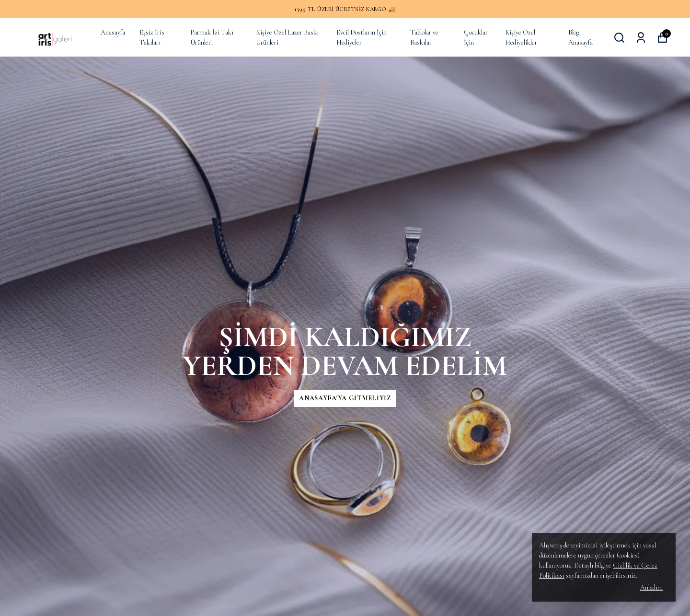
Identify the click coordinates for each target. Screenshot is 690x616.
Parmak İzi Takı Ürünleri (212, 37)
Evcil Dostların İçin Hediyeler (362, 37)
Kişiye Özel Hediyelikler (521, 37)
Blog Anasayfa (581, 37)
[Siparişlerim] (641, 38)
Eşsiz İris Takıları (152, 37)
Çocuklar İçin (476, 37)
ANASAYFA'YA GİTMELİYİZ (345, 398)
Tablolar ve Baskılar (424, 37)
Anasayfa (113, 32)
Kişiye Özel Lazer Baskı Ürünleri (287, 37)
